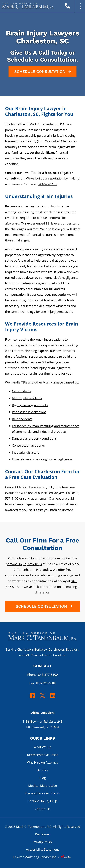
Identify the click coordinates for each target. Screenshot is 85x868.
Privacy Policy (42, 842)
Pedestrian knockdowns (29, 412)
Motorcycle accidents (27, 398)
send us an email (35, 498)
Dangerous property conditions (34, 438)
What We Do (42, 747)
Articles (43, 770)
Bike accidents (22, 419)
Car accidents (22, 391)
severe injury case (38, 249)
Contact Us (43, 809)
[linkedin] (53, 698)
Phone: (42, 675)
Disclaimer (42, 834)
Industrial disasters (26, 452)
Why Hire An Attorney (43, 762)
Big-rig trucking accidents (30, 405)
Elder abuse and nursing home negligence (42, 459)
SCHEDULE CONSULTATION (43, 72)
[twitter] (43, 698)
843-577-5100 (47, 184)
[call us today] (73, 7)
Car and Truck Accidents (43, 793)
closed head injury (34, 368)
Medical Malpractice (43, 786)
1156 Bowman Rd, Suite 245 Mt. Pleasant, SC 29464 (42, 724)
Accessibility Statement (42, 849)
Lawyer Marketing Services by (42, 857)
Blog (43, 778)
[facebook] (32, 698)
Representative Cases (43, 755)
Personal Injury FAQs (43, 801)
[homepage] (42, 638)
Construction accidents (28, 445)
